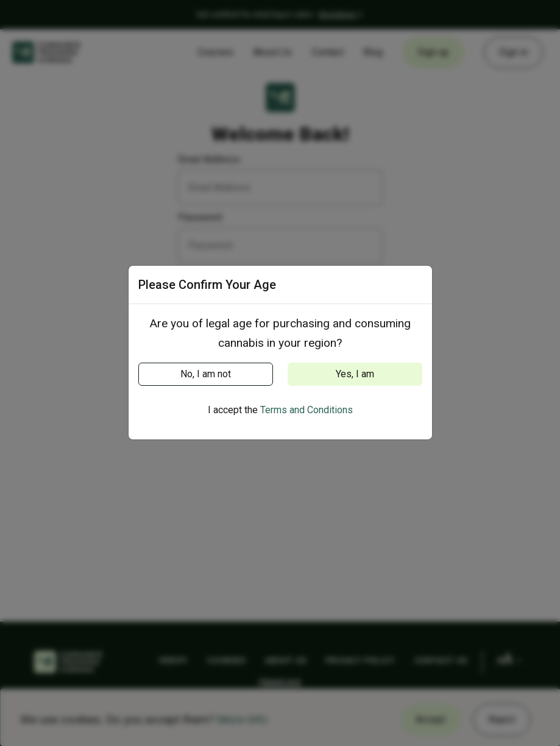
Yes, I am (355, 374)
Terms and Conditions (307, 410)
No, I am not (206, 374)
